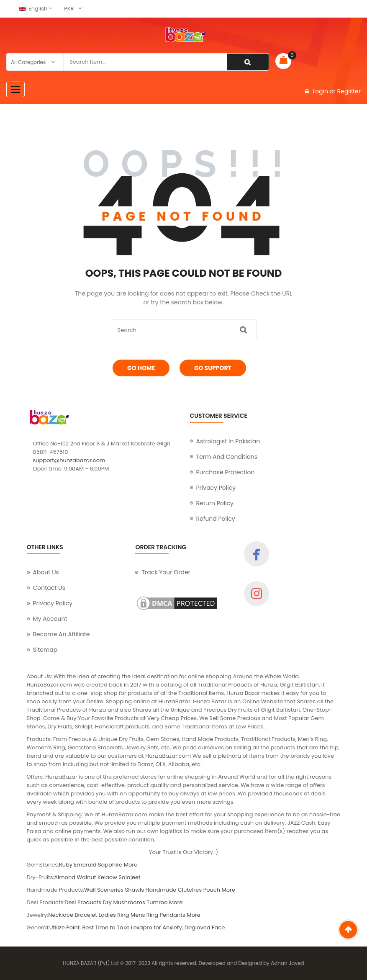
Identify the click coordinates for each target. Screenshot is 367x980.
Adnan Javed (287, 963)
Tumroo (158, 902)
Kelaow (107, 877)
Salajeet (129, 877)
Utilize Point (65, 927)
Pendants (173, 915)
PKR (69, 9)
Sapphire (110, 865)
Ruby (66, 865)
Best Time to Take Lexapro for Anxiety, (133, 927)
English (33, 9)
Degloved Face (205, 927)
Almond (65, 877)
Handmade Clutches (173, 890)
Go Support (213, 368)
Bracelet (86, 915)
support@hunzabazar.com (69, 460)
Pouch (212, 890)
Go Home (141, 368)
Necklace (61, 915)
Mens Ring (144, 915)
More (131, 865)
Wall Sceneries (104, 890)
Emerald (85, 865)
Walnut (87, 877)
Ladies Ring (114, 915)
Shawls (135, 890)
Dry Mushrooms (124, 902)
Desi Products (83, 902)
